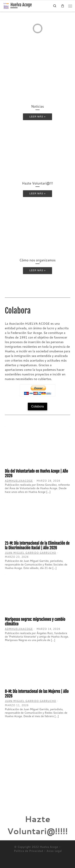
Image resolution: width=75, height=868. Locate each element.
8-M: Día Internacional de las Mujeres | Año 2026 (37, 694)
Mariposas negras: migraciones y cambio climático (35, 622)
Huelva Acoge (49, 847)
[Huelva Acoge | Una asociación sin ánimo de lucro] (6, 6)
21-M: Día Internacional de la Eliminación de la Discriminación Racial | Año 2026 (37, 546)
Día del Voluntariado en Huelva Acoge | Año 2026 (36, 473)
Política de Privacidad (29, 851)
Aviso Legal (54, 851)
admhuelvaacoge (19, 481)
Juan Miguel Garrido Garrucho (30, 553)
